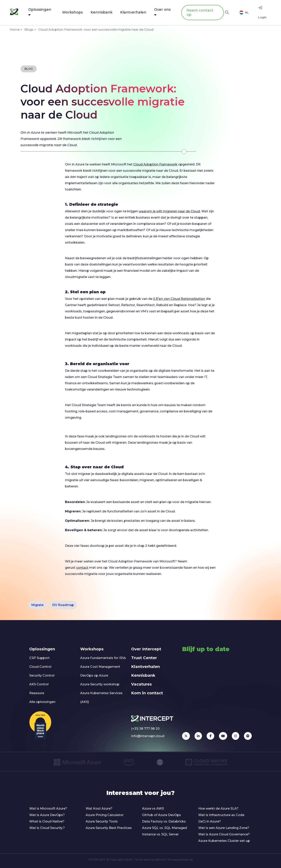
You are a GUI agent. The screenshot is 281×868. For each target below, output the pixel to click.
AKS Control (39, 684)
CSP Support (39, 658)
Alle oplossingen (42, 702)
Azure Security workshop (100, 684)
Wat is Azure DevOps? (47, 815)
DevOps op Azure (94, 675)
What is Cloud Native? (47, 821)
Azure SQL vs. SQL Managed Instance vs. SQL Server (165, 831)
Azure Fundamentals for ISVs (103, 658)
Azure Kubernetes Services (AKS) (101, 697)
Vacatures (141, 684)
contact (82, 568)
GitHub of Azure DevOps (161, 815)
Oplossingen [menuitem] (40, 12)
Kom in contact (147, 693)
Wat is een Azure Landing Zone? (224, 828)
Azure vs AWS (153, 809)
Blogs (29, 30)
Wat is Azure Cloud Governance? (224, 834)
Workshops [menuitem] (72, 12)
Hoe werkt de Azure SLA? (218, 809)
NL (244, 13)
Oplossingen (42, 649)
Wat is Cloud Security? (47, 828)
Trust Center (144, 658)
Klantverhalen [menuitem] (133, 12)
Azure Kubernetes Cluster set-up (224, 841)
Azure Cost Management (100, 667)
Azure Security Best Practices (109, 828)
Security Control (42, 675)
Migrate (37, 605)
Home (15, 30)
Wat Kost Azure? (99, 809)
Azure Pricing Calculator (105, 815)
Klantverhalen (145, 667)
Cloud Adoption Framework (155, 164)
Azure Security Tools (102, 821)
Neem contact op (200, 13)
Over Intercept (146, 649)
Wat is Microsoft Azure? (48, 809)
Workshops (92, 649)
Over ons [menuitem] (162, 12)
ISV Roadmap (63, 605)
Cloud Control (40, 667)
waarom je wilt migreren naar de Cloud (169, 211)
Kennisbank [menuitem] (101, 12)
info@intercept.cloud (148, 736)
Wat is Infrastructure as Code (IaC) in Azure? (221, 818)
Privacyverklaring (180, 860)
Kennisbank (143, 675)
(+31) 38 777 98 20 (145, 729)
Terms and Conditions (150, 860)
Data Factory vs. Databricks (164, 821)
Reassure (37, 693)
